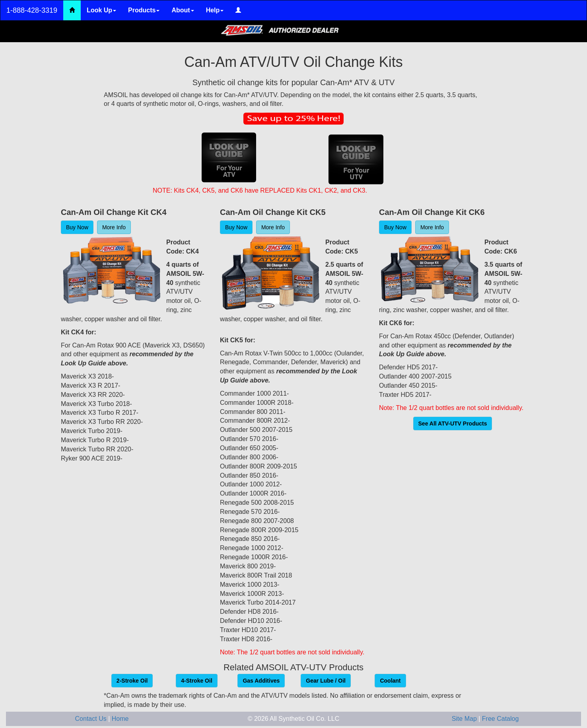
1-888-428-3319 (32, 10)
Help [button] (215, 10)
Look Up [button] (101, 10)
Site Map (465, 719)
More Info (114, 227)
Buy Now (77, 227)
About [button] (183, 10)
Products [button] (144, 10)
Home (120, 719)
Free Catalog (501, 719)
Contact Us (92, 719)
